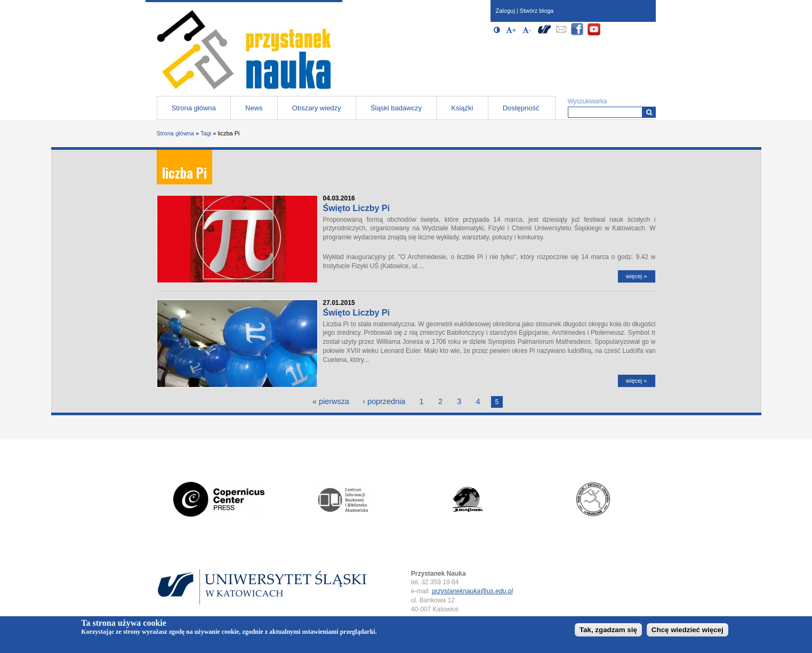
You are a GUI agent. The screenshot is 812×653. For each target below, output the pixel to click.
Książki (462, 108)
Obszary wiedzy (317, 108)
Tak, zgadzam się (608, 631)
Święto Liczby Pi (356, 208)
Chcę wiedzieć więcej (688, 631)
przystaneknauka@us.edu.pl (472, 591)
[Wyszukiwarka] (649, 112)
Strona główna (194, 108)
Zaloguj (505, 11)
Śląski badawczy (396, 108)
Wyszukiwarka (588, 101)
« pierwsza (331, 401)
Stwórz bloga (537, 11)
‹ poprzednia (384, 401)
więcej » (637, 276)
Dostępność (521, 108)
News (254, 108)
